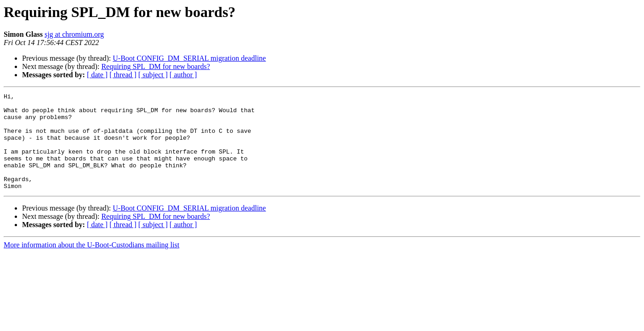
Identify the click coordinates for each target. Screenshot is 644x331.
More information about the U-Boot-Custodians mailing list (91, 264)
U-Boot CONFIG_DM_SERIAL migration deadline (189, 58)
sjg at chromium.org (74, 34)
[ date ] (97, 75)
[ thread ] (123, 75)
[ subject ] (153, 75)
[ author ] (183, 75)
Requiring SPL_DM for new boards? (155, 66)
